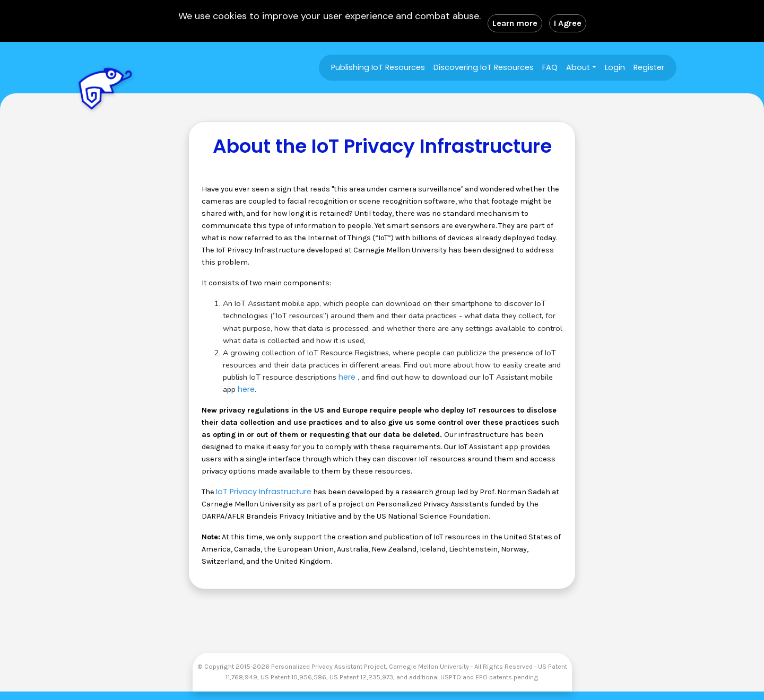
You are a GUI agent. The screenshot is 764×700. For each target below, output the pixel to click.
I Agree (568, 23)
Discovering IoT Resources (484, 67)
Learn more (515, 23)
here (347, 377)
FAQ (550, 67)
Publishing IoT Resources (378, 67)
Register (649, 67)
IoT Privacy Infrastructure (264, 492)
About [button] (578, 67)
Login (615, 67)
